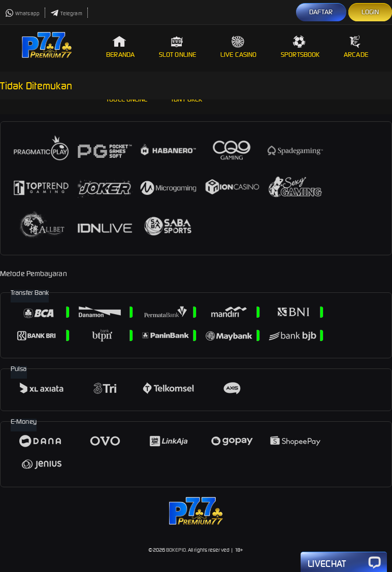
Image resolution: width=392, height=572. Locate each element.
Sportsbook (300, 47)
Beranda (120, 47)
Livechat (344, 563)
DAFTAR (321, 12)
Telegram (66, 13)
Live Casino (238, 47)
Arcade (356, 47)
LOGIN (370, 12)
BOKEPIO (176, 550)
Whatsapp (22, 13)
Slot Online (177, 47)
